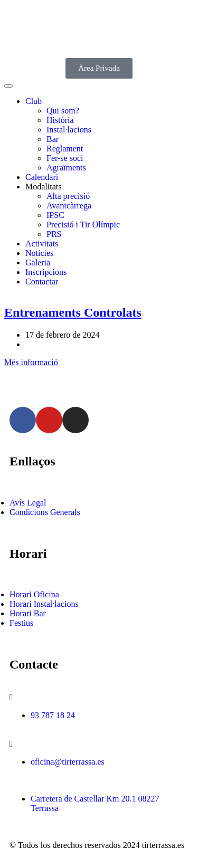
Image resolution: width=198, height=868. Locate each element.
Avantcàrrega (69, 206)
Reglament (65, 149)
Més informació (31, 362)
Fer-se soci (65, 158)
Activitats (42, 244)
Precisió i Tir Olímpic (83, 225)
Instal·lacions (69, 130)
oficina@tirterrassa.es (68, 762)
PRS (54, 234)
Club (34, 101)
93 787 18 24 (53, 715)
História (60, 120)
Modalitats (43, 187)
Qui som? (63, 111)
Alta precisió (68, 196)
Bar (53, 139)
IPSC (55, 215)
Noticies (39, 253)
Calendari (42, 177)
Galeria (38, 263)
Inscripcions (46, 272)
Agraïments (66, 168)
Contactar (42, 282)
